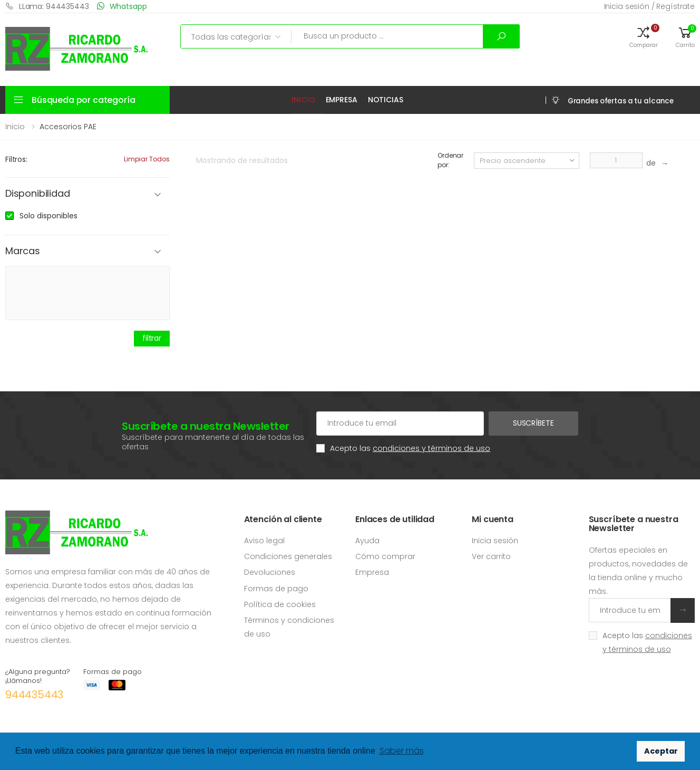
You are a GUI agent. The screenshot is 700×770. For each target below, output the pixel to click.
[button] (644, 36)
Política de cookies (280, 604)
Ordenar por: (450, 160)
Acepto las (410, 448)
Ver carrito (491, 556)
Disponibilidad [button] (37, 194)
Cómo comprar (385, 556)
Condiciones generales (288, 556)
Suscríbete (533, 423)
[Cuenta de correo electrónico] (400, 423)
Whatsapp (122, 6)
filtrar (152, 338)
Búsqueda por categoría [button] (83, 100)
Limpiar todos (147, 159)
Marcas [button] (23, 251)
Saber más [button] (402, 751)
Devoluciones (270, 572)
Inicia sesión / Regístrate (649, 6)
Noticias (386, 100)
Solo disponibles (48, 216)
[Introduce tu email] (630, 610)
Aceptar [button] (661, 751)
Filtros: (16, 159)
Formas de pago (276, 589)
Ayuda (367, 541)
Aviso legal (264, 541)
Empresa (342, 100)
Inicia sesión (495, 541)
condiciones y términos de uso (431, 448)
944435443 (34, 695)
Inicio (303, 100)
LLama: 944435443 (47, 6)
